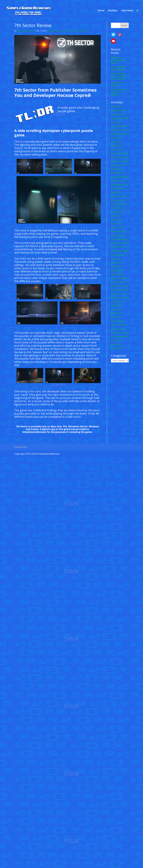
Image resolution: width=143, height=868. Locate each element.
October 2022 (118, 181)
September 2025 (120, 118)
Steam (73, 31)
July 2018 (116, 340)
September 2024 (120, 134)
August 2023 (118, 165)
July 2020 (116, 259)
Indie (50, 31)
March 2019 (117, 321)
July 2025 (116, 122)
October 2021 (118, 208)
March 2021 (117, 227)
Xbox (87, 31)
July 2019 (116, 305)
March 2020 (117, 274)
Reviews (113, 11)
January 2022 (118, 200)
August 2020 (118, 255)
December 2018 (119, 333)
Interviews (127, 11)
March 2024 (117, 149)
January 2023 (118, 173)
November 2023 (120, 157)
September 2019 (120, 298)
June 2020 (116, 263)
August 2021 (118, 212)
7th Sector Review (33, 25)
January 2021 (118, 235)
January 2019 (118, 329)
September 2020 (120, 251)
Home (101, 11)
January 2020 (118, 282)
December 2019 (119, 286)
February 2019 (119, 325)
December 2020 (119, 239)
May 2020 (116, 266)
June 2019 (116, 309)
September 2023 (120, 161)
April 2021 (117, 224)
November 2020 (120, 243)
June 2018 (116, 344)
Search (124, 25)
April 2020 (117, 270)
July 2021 (116, 216)
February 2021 (119, 231)
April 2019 (117, 317)
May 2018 (116, 348)
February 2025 (119, 126)
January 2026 (118, 110)
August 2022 (118, 188)
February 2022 (119, 196)
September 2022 (120, 185)
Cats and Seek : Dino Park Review (119, 92)
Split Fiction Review (117, 84)
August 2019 (118, 301)
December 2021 (119, 204)
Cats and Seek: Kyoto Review (119, 68)
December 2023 (119, 153)
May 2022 (116, 192)
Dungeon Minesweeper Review (118, 60)
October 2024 (118, 130)
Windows (80, 31)
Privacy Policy (21, 447)
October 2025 (118, 114)
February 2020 (119, 278)
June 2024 (116, 142)
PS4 (68, 31)
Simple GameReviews (26, 31)
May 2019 (116, 313)
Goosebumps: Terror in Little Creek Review (119, 76)
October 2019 (118, 294)
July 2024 (116, 138)
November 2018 (120, 337)
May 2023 (116, 169)
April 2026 (117, 107)
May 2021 (116, 220)
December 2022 (119, 177)
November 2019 (120, 290)
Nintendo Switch (59, 31)
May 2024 (116, 146)
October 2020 (118, 247)
